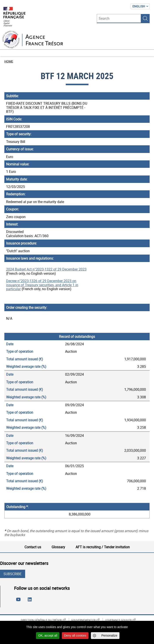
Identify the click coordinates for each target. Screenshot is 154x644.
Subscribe (13, 574)
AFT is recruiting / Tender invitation (103, 547)
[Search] (119, 18)
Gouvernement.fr (83, 620)
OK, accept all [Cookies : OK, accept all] (48, 635)
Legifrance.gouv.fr (118, 620)
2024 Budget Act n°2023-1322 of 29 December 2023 (46, 269)
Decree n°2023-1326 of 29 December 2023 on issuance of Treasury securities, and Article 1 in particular (42, 285)
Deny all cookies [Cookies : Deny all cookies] (75, 635)
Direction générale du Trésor (41, 620)
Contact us (33, 547)
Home (9, 61)
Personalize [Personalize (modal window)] (109, 635)
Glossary (58, 547)
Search (145, 18)
